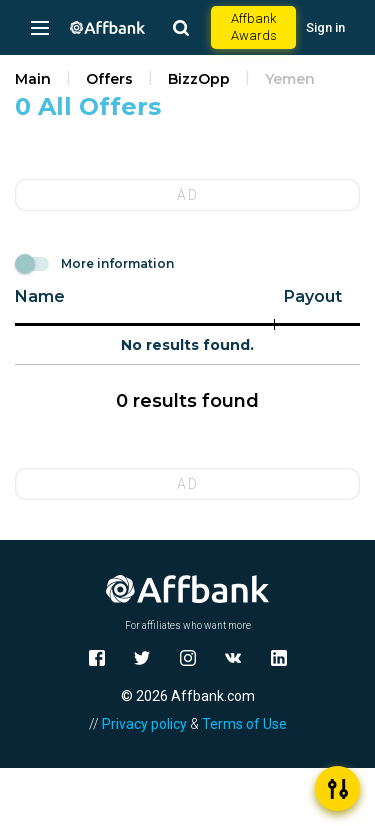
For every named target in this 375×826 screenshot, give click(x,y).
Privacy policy (144, 724)
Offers (109, 79)
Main (33, 79)
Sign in (325, 27)
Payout (313, 296)
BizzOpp (199, 79)
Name (40, 296)
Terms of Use (244, 724)
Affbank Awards (254, 27)
